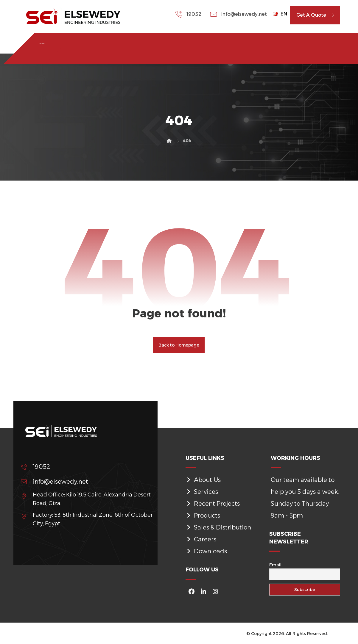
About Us (203, 480)
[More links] (42, 44)
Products (203, 515)
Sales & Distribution (218, 527)
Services (202, 492)
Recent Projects (213, 504)
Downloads (206, 551)
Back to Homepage (179, 345)
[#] (192, 592)
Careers (201, 539)
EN (280, 14)
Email (275, 565)
